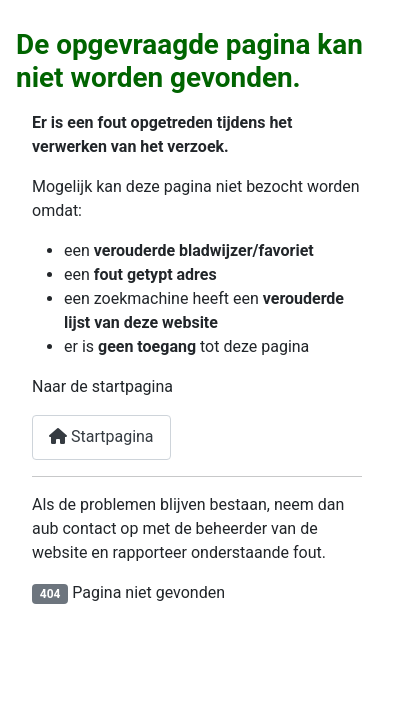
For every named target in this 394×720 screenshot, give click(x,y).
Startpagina (101, 436)
